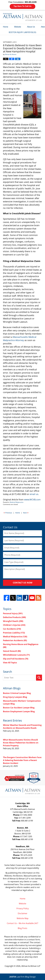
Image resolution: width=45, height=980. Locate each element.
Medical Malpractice (17, 502)
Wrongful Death (13, 621)
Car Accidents (12, 629)
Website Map (23, 918)
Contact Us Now (23, 583)
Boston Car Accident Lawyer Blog (19, 708)
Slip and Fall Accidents (16, 659)
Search (39, 678)
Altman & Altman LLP (31, 966)
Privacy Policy (23, 908)
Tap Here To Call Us (22, 6)
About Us (31, 27)
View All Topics (10, 663)
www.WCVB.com (32, 500)
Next (26, 513)
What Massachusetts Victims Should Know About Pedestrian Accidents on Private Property (21, 743)
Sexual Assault (12, 651)
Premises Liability (14, 633)
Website (18, 27)
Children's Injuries (14, 625)
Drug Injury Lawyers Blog (15, 697)
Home (6, 27)
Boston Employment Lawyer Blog (19, 711)
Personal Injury (13, 613)
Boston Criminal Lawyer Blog (17, 693)
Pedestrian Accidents (15, 640)
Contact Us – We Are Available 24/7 (22, 923)
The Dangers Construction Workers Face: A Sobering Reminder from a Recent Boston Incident (22, 760)
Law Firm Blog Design (22, 977)
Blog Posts (22, 928)
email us (34, 494)
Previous (8, 513)
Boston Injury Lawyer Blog (22, 17)
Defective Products (14, 617)
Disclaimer (23, 913)
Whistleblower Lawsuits (16, 655)
